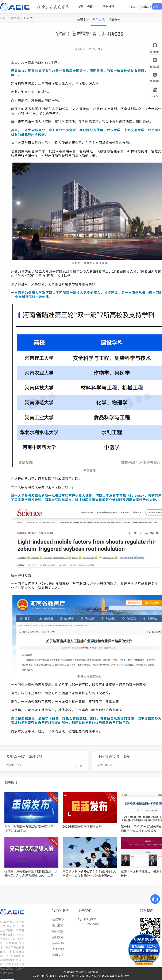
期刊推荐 (108, 7)
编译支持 (83, 20)
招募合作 (114, 20)
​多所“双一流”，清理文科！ (26, 757)
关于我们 (83, 33)
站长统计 (124, 976)
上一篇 (78, 765)
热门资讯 (99, 20)
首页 (80, 7)
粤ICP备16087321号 (104, 976)
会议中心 (93, 7)
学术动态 (16, 18)
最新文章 (58, 955)
